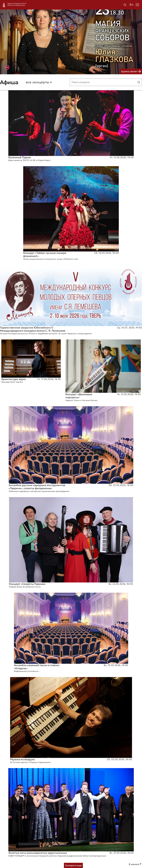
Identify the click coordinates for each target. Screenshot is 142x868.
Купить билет (131, 71)
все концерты (39, 82)
